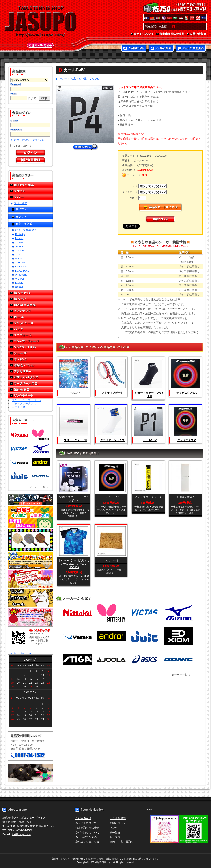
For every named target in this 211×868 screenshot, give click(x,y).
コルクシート (111, 560)
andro (19, 258)
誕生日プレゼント (30, 579)
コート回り (19, 407)
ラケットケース (30, 323)
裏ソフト (21, 209)
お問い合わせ (197, 34)
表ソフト (21, 217)
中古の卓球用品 (30, 305)
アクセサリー (30, 371)
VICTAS (20, 279)
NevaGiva (21, 266)
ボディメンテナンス (30, 377)
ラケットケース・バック (27, 400)
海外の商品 (30, 390)
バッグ (30, 329)
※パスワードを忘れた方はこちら (27, 140)
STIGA (19, 246)
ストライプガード (112, 393)
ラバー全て (20, 203)
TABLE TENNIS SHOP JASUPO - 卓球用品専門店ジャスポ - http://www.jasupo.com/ (41, 22)
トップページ (118, 837)
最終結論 (115, 832)
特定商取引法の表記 (170, 34)
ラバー (30, 197)
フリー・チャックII (75, 440)
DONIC (19, 283)
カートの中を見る (191, 49)
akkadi (19, 287)
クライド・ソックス (112, 440)
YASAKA (20, 242)
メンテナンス (30, 311)
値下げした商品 (30, 185)
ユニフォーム (30, 335)
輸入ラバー (30, 299)
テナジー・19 (111, 497)
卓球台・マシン (30, 365)
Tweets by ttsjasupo (19, 653)
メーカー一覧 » (39, 487)
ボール (30, 317)
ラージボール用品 (30, 384)
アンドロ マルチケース (148, 497)
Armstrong (21, 275)
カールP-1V (150, 440)
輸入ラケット (30, 293)
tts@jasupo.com (21, 834)
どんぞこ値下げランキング (30, 560)
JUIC (18, 254)
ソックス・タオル (30, 347)
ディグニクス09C (187, 393)
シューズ (30, 353)
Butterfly (20, 234)
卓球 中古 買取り (122, 842)
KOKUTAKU (22, 270)
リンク (114, 828)
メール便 (30, 773)
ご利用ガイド (134, 49)
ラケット (30, 191)
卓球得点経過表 (185, 497)
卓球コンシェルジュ (87, 842)
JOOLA (19, 250)
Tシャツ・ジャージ (30, 341)
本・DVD (30, 359)
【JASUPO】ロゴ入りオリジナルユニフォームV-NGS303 (74, 564)
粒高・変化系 (24, 224)
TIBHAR (20, 262)
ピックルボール (30, 396)
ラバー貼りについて (87, 832)
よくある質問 (161, 49)
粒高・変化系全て (26, 230)
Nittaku (19, 238)
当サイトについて (142, 34)
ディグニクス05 (187, 440)
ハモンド (75, 393)
